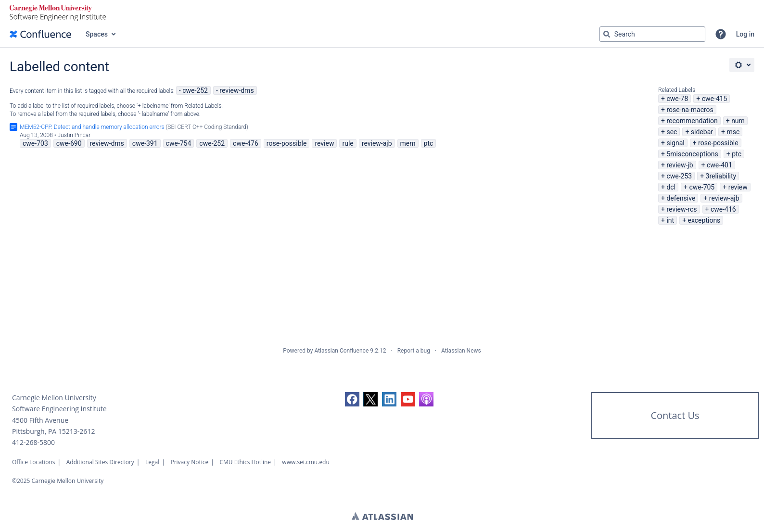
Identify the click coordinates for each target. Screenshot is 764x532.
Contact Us (675, 415)
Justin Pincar (74, 135)
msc (733, 132)
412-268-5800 (33, 442)
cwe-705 (702, 187)
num (738, 121)
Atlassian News (461, 351)
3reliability (721, 176)
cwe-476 (246, 143)
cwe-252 (195, 90)
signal (675, 143)
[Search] (607, 34)
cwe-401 (719, 165)
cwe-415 (715, 99)
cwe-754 (179, 143)
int (670, 220)
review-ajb (724, 198)
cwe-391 (145, 143)
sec (672, 132)
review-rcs (681, 209)
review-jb (680, 165)
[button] (721, 34)
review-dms (236, 90)
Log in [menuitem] (745, 34)
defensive (681, 198)
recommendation (692, 121)
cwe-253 (679, 176)
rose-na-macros (690, 110)
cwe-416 (723, 209)
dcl (671, 187)
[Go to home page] (40, 34)
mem (408, 143)
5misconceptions (692, 154)
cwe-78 (677, 99)
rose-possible (718, 143)
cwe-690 (69, 143)
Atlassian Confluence (341, 351)
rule (348, 143)
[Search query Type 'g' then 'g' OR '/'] (652, 34)
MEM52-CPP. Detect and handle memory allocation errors (92, 127)
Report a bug (414, 351)
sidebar (702, 132)
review (738, 187)
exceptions (704, 220)
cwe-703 (35, 143)
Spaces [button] (97, 34)
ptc (737, 154)
